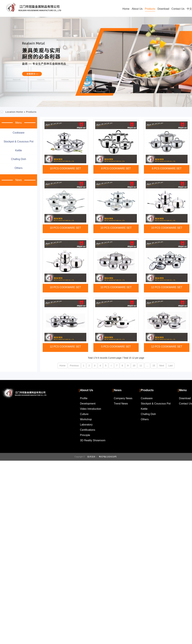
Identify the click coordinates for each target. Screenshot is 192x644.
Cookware (19, 133)
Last (170, 366)
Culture (84, 414)
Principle (85, 435)
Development (88, 404)
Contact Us (178, 9)
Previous (74, 366)
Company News (123, 398)
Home (126, 9)
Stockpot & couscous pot (18, 142)
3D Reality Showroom (93, 440)
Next (162, 366)
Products (150, 9)
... (147, 366)
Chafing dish (19, 159)
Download (163, 9)
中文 (189, 9)
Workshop (86, 419)
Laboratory (86, 425)
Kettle (19, 150)
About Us (137, 9)
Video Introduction (91, 409)
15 (154, 366)
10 (134, 366)
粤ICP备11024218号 (108, 457)
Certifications (88, 430)
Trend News (121, 404)
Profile (84, 398)
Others (19, 168)
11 (141, 366)
